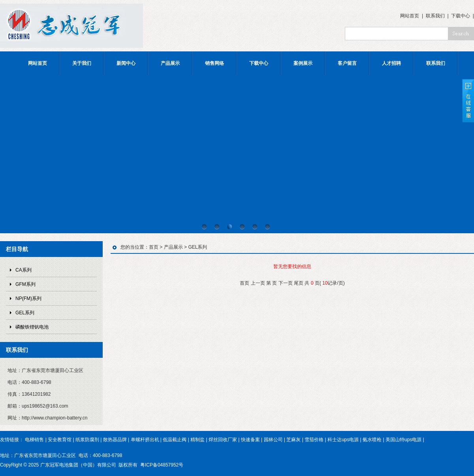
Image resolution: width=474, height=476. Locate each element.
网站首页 (410, 16)
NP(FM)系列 (28, 298)
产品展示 (170, 63)
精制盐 (197, 440)
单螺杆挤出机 (145, 440)
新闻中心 (126, 63)
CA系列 (24, 270)
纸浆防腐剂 (87, 440)
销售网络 (214, 63)
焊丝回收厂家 (223, 440)
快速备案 (250, 440)
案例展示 (303, 63)
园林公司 (273, 440)
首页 (154, 247)
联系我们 (435, 16)
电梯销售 (34, 440)
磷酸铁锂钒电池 (32, 327)
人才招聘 (391, 63)
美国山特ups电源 (403, 440)
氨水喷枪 (372, 440)
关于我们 (82, 63)
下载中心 (461, 16)
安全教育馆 (60, 440)
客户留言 (347, 63)
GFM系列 (25, 284)
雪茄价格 (314, 440)
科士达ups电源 (343, 440)
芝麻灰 (293, 440)
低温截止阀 (175, 440)
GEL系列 (25, 313)
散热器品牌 (115, 440)
